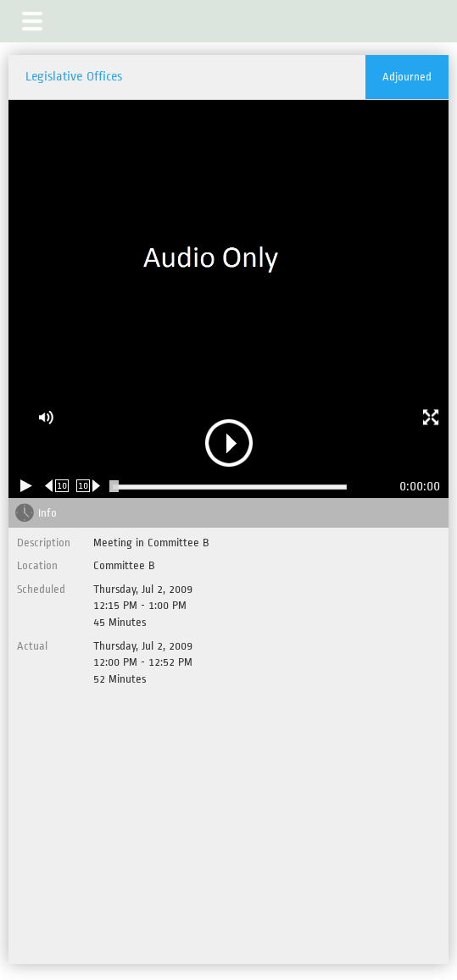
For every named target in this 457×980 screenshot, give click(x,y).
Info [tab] (47, 513)
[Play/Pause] (26, 486)
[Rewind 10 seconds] (57, 486)
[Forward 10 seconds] (89, 486)
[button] (32, 21)
